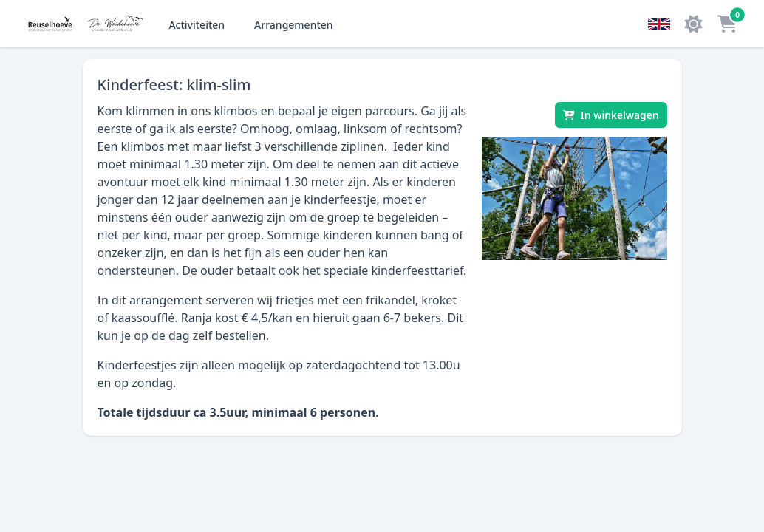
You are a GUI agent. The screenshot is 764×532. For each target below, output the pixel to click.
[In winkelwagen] (611, 115)
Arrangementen (293, 25)
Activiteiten (197, 25)
